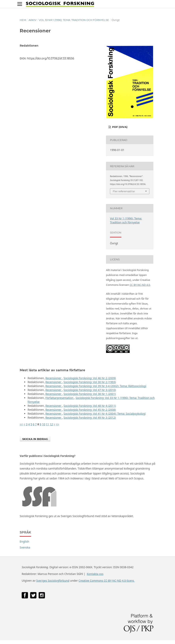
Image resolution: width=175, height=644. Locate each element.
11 (47, 424)
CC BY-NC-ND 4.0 (140, 285)
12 (51, 424)
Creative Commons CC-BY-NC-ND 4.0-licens (107, 581)
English (24, 541)
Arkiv (33, 20)
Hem (23, 20)
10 (44, 424)
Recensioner (54, 378)
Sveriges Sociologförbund (53, 581)
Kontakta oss (95, 574)
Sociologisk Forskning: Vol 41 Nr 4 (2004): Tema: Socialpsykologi (104, 414)
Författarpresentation (60, 398)
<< (21, 424)
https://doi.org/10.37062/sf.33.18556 (51, 58)
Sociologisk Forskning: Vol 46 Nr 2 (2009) (90, 378)
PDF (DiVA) (119, 127)
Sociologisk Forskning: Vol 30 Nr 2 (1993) (90, 382)
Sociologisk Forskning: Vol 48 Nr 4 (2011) (90, 406)
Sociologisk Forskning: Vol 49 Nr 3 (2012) (90, 418)
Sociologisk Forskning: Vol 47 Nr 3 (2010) (90, 390)
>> (58, 424)
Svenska (25, 547)
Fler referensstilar (124, 191)
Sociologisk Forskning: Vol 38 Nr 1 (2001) (90, 394)
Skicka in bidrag (35, 439)
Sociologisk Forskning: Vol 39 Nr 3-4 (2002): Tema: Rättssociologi (105, 386)
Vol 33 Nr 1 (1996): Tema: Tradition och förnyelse (74, 20)
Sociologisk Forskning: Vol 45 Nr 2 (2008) (90, 410)
